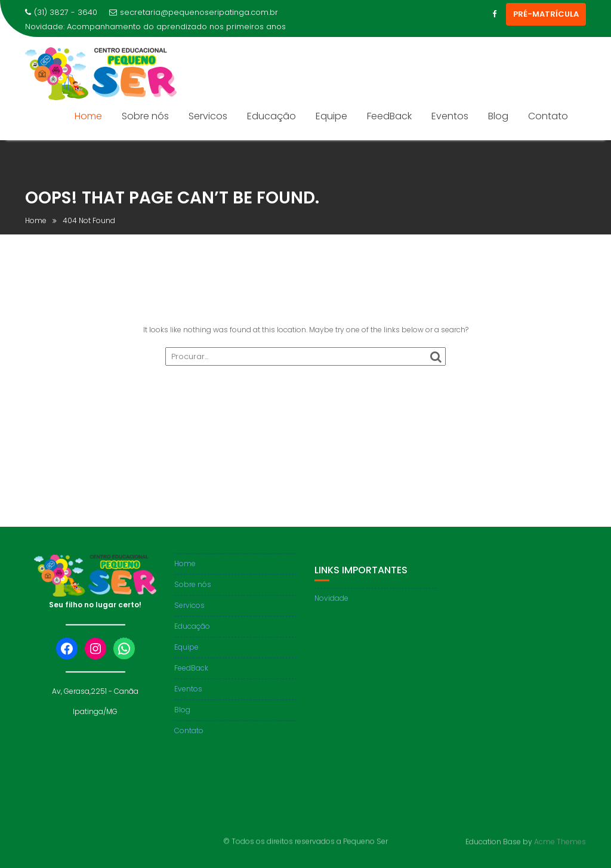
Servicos (208, 116)
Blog (498, 116)
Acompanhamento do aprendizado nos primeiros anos (176, 27)
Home (88, 116)
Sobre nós (145, 116)
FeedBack (389, 116)
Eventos (450, 116)
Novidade (331, 605)
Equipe (331, 116)
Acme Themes (560, 841)
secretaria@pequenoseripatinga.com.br (194, 12)
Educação (271, 116)
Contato (548, 116)
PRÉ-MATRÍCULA (546, 14)
